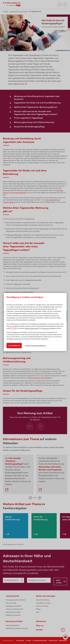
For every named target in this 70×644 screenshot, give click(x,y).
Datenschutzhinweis (32, 328)
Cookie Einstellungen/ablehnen (35, 346)
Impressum (46, 328)
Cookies (13, 328)
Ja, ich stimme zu (14, 346)
